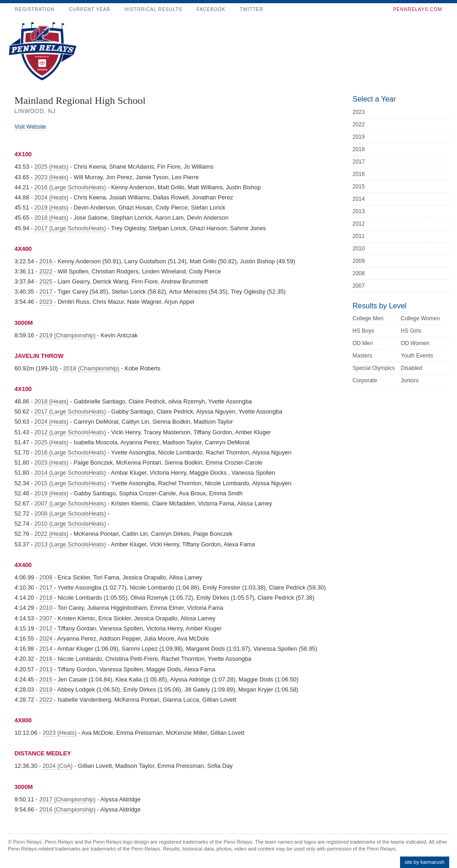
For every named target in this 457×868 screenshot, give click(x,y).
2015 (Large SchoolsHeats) (70, 483)
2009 (359, 261)
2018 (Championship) (91, 368)
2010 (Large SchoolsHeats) (70, 524)
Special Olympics (374, 368)
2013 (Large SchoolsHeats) (70, 544)
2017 (47, 292)
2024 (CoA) (58, 766)
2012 (47, 628)
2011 (359, 236)
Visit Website (31, 127)
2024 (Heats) (51, 197)
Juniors (410, 380)
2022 (47, 271)
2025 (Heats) (51, 167)
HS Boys (364, 331)
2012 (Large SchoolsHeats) (70, 432)
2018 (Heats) (51, 218)
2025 (47, 281)
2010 (47, 608)
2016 (47, 261)
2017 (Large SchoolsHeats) (70, 228)
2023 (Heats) (51, 177)
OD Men (363, 343)
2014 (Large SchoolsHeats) (70, 473)
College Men (368, 318)
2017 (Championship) (68, 799)
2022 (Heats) (51, 534)
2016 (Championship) (68, 809)
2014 (47, 649)
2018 (47, 598)
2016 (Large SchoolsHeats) (70, 187)
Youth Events (417, 356)
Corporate (365, 380)
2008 (47, 577)
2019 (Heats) (51, 207)
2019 (47, 689)
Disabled (412, 368)
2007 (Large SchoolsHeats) (70, 503)
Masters (363, 356)
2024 (47, 638)
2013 (47, 669)
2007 (47, 618)
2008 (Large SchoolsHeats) (70, 513)
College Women (420, 318)
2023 (47, 302)
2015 (47, 679)
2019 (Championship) (68, 335)
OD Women (415, 343)
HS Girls (411, 331)
